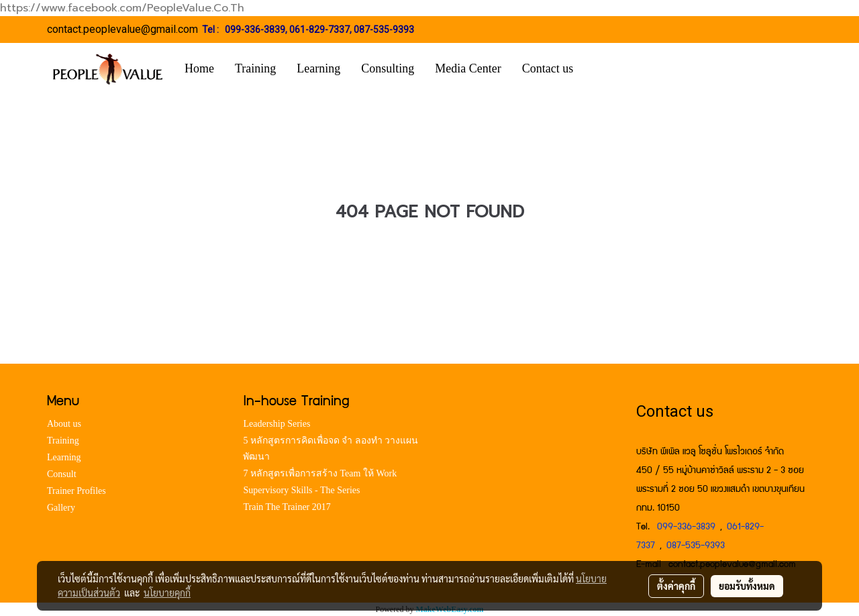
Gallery (61, 508)
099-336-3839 (255, 30)
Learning (318, 68)
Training (255, 68)
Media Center (468, 68)
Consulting (388, 68)
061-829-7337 (319, 30)
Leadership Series (276, 424)
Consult (62, 474)
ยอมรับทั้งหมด (747, 586)
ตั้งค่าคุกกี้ (676, 586)
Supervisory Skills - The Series (301, 490)
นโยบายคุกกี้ (167, 593)
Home (199, 68)
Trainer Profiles (77, 491)
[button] (603, 69)
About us (64, 424)
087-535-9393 (384, 30)
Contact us (548, 68)
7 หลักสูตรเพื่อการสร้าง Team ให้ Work (320, 473)
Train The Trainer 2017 (287, 507)
